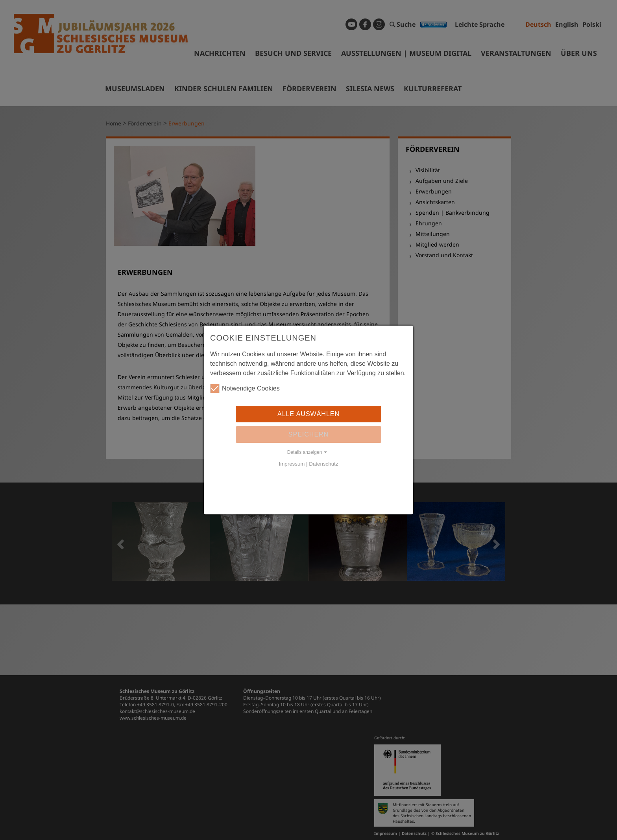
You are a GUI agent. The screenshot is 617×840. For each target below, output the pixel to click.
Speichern (308, 434)
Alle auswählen (308, 414)
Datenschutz (323, 464)
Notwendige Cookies (245, 389)
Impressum (292, 464)
